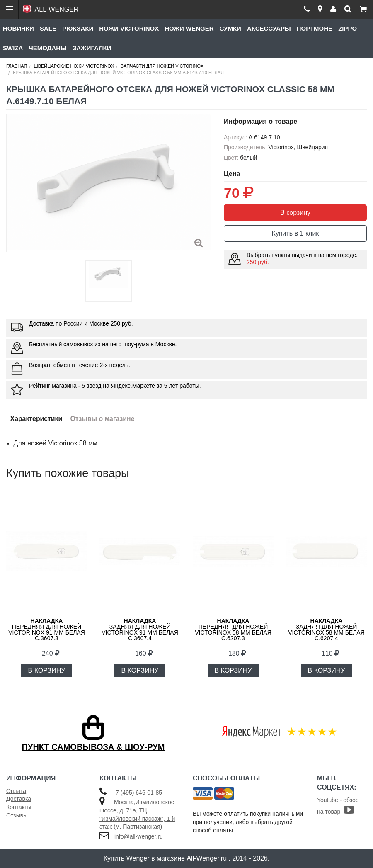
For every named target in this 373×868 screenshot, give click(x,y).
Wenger (138, 858)
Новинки (18, 28)
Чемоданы (48, 48)
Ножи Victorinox (129, 28)
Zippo (348, 28)
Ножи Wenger (189, 28)
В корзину (295, 213)
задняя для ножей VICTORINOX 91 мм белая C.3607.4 (140, 630)
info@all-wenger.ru (139, 836)
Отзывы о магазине (104, 419)
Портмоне (315, 28)
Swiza (13, 48)
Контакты (19, 807)
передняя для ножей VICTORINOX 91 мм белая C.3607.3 (47, 630)
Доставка (19, 799)
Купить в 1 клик (295, 233)
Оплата (16, 791)
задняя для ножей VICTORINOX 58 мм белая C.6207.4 (326, 630)
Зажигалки (92, 48)
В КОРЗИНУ (47, 670)
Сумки (230, 28)
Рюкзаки (78, 28)
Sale (48, 28)
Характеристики (37, 419)
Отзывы (17, 815)
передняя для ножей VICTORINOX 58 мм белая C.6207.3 (233, 630)
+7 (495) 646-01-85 (137, 793)
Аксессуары (269, 28)
